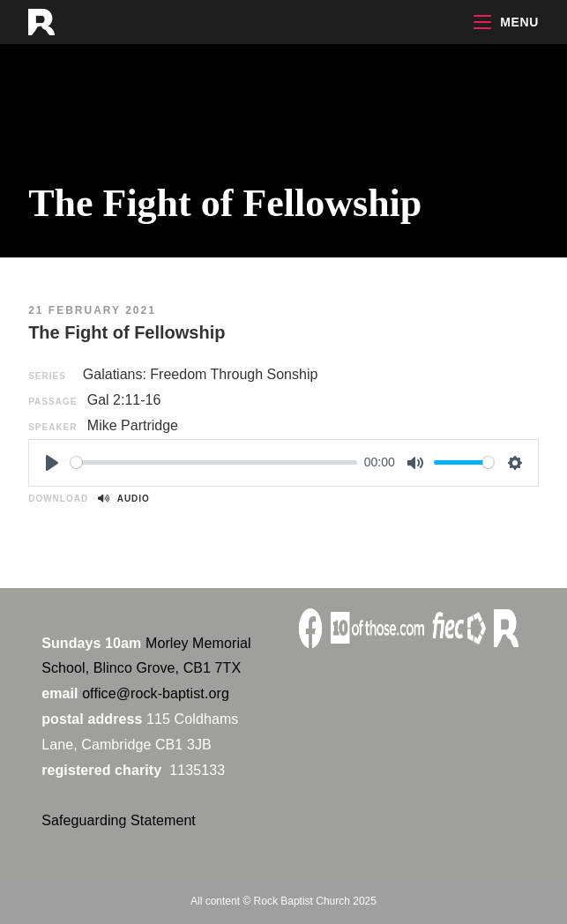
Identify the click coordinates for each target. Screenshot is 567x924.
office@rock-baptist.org (156, 693)
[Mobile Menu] (506, 22)
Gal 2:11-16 (124, 400)
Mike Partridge (133, 425)
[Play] (52, 463)
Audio (123, 499)
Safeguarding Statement (119, 820)
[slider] (214, 462)
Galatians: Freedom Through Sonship (201, 374)
